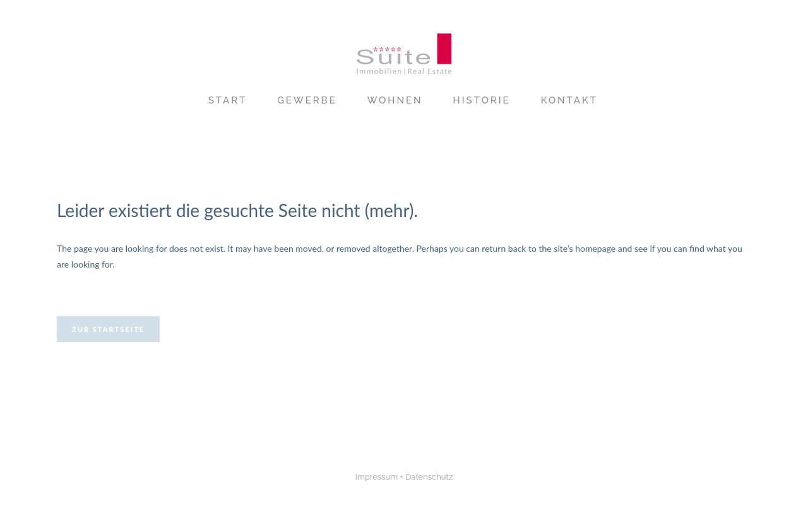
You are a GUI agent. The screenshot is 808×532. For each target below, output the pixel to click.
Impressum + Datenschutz (404, 477)
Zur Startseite (108, 329)
